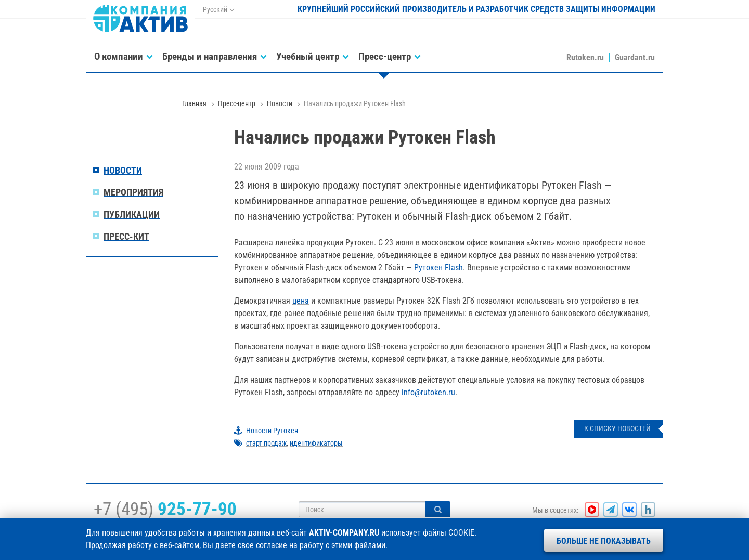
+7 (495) (165, 509)
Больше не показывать (604, 541)
